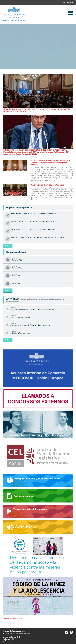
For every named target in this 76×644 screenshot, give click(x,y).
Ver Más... (8, 246)
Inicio (63, 2)
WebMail (70, 2)
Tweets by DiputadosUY (13, 619)
